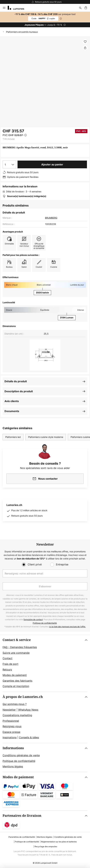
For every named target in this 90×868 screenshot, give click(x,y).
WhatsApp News (28, 710)
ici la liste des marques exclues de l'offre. (67, 627)
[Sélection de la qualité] (9, 164)
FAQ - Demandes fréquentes (20, 647)
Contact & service (17, 640)
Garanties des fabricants (17, 681)
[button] (85, 42)
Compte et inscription (16, 686)
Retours (7, 670)
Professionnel (11, 721)
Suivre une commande (16, 653)
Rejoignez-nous (12, 726)
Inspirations (10, 737)
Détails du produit (16, 381)
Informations (13, 748)
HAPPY (43, 18)
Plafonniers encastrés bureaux (22, 32)
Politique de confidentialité (45, 623)
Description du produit (19, 391)
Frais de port (10, 664)
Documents (12, 411)
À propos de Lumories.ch (23, 697)
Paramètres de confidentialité (22, 837)
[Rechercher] (80, 8)
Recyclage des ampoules (46, 846)
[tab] (45, 663)
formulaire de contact (33, 619)
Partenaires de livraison (22, 816)
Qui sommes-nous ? (15, 704)
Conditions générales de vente (21, 755)
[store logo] (18, 8)
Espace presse (11, 732)
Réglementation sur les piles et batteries (59, 842)
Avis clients (12, 401)
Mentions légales (13, 766)
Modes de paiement (15, 675)
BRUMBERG (51, 218)
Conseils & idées (29, 737)
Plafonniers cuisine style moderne (46, 437)
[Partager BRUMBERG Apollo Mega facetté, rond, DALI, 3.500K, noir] (85, 48)
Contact (7, 658)
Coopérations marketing (17, 715)
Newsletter (9, 710)
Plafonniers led (13, 437)
